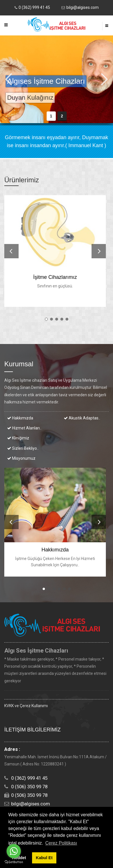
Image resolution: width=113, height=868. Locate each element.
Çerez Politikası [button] (61, 843)
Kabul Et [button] (44, 858)
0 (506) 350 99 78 (29, 787)
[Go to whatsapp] (14, 851)
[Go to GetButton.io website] (14, 862)
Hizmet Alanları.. (24, 428)
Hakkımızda (20, 418)
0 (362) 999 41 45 (34, 7)
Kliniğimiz (18, 438)
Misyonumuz (21, 458)
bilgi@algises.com (83, 7)
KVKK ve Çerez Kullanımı (26, 706)
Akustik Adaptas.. (82, 418)
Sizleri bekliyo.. (23, 448)
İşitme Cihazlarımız (55, 277)
